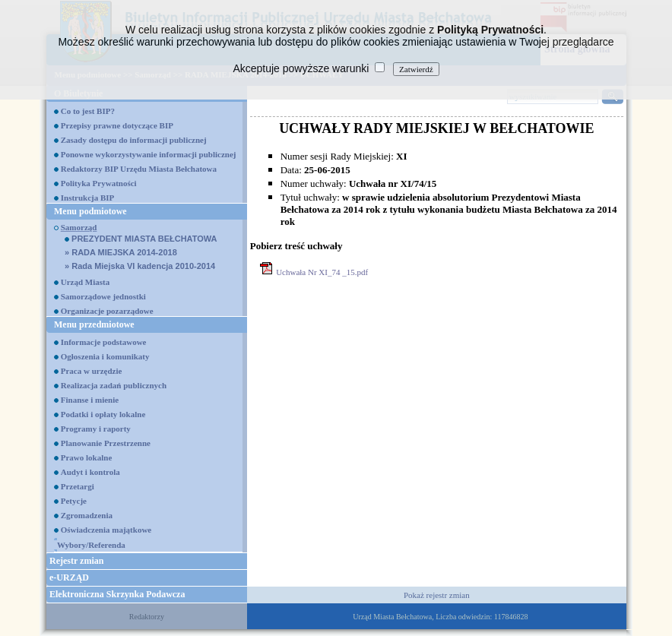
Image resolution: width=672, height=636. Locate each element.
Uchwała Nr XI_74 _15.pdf (322, 272)
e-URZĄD (69, 577)
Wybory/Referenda (91, 545)
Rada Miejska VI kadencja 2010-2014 (140, 266)
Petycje (74, 501)
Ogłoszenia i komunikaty (105, 356)
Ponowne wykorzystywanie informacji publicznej (149, 154)
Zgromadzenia (87, 515)
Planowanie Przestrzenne (106, 443)
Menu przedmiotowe (94, 324)
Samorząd (79, 227)
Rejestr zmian (76, 561)
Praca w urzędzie (92, 371)
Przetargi (78, 486)
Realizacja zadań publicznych (114, 385)
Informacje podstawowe (104, 342)
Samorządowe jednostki (103, 296)
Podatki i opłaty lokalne (103, 414)
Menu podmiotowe (90, 211)
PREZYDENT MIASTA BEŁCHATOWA (141, 239)
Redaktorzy (147, 617)
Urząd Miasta (85, 282)
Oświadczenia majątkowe (106, 530)
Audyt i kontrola (90, 472)
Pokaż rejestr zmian (437, 595)
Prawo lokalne (87, 457)
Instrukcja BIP (88, 198)
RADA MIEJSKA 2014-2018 (121, 252)
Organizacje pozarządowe (107, 311)
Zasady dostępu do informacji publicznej (134, 140)
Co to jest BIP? (88, 111)
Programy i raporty (96, 429)
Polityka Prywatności (99, 183)
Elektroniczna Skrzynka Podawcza (117, 594)
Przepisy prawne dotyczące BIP (117, 125)
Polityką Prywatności (490, 30)
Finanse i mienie (90, 400)
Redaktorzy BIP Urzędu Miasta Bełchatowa (139, 169)
